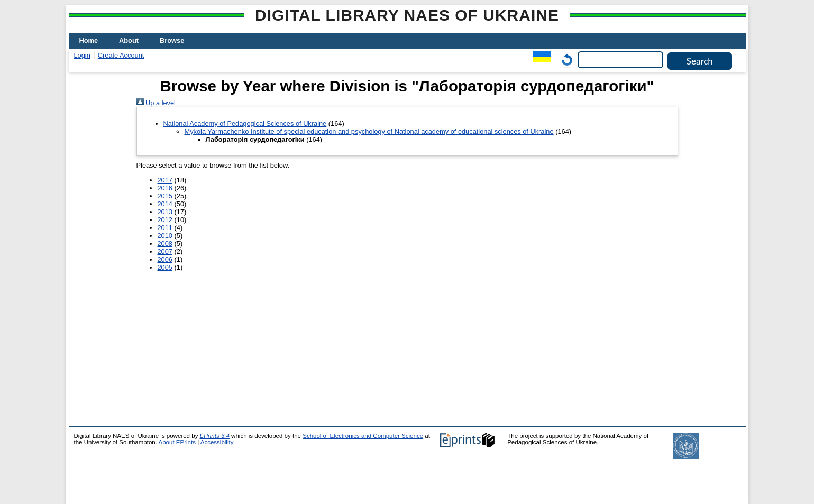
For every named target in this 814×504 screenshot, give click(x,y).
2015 (165, 196)
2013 (165, 212)
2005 (165, 267)
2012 (165, 220)
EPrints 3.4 (215, 436)
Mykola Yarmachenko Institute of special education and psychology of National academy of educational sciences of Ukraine (369, 131)
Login (82, 55)
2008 (165, 244)
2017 (165, 180)
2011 (165, 228)
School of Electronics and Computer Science (363, 436)
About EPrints (177, 442)
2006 (165, 259)
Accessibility (217, 442)
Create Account (121, 55)
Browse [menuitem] (172, 40)
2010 (165, 236)
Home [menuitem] (89, 40)
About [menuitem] (129, 40)
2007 (165, 251)
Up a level (156, 103)
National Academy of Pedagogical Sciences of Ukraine (245, 123)
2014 (165, 204)
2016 (165, 188)
